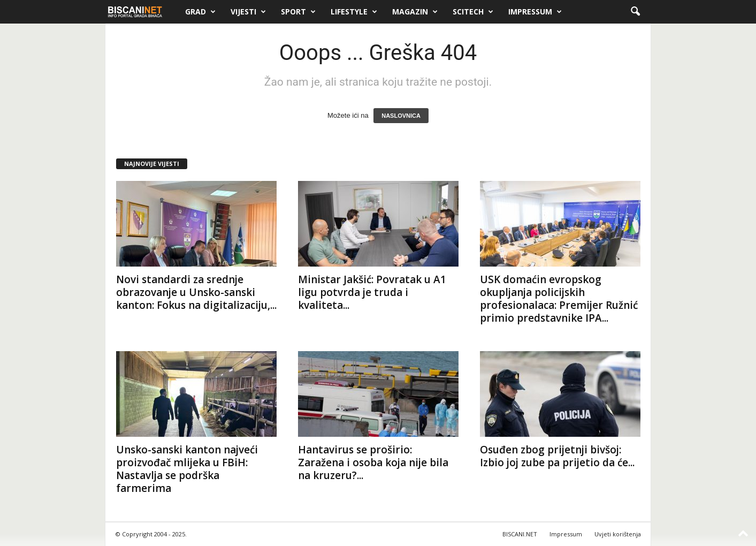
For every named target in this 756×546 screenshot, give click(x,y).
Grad (200, 12)
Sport (298, 12)
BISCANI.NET (520, 534)
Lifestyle (354, 12)
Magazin (415, 12)
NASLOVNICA (401, 116)
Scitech (473, 12)
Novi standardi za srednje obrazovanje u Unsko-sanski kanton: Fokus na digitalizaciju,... (196, 292)
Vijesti (248, 12)
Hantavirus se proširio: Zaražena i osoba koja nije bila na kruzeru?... (373, 462)
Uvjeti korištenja (618, 534)
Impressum (535, 12)
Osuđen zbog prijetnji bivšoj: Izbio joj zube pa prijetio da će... (557, 456)
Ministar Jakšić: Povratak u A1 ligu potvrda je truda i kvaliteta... (372, 292)
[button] (635, 12)
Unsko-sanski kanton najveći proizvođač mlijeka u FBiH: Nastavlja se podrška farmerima (187, 469)
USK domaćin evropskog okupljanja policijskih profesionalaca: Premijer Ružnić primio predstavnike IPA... (559, 299)
